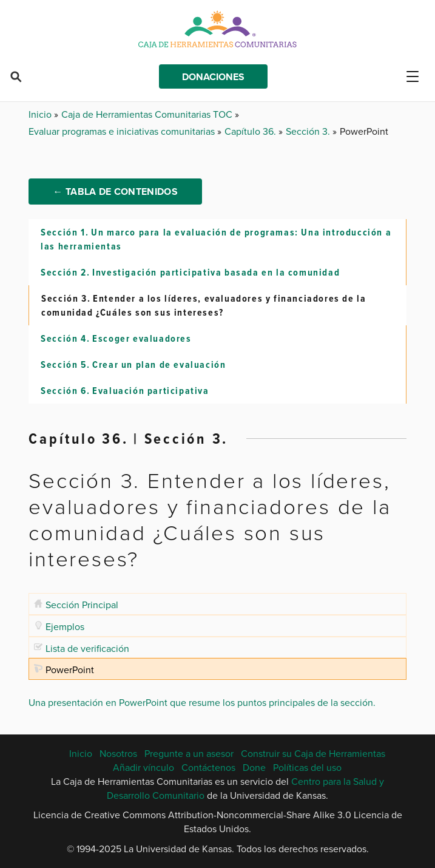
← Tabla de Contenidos (115, 192)
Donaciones (213, 77)
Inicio (41, 114)
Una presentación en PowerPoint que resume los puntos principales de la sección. (202, 702)
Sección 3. (309, 131)
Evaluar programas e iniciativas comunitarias (123, 131)
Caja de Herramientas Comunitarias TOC (148, 114)
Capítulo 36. (251, 131)
